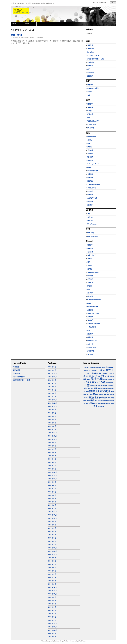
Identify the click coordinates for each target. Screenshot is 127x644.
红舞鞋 (90, 111)
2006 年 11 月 (53, 551)
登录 (89, 214)
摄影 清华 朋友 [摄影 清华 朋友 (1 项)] (102, 389)
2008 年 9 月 (52, 482)
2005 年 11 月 (53, 591)
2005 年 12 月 (53, 587)
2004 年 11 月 (53, 627)
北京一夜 (31, 37)
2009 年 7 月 (52, 449)
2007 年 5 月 (52, 531)
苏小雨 (90, 92)
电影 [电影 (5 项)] (97, 398)
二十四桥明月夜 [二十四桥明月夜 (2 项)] (96, 373)
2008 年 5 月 (52, 495)
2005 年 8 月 (52, 600)
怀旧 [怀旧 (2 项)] (85, 389)
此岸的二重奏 (92, 124)
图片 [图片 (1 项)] (89, 380)
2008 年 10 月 (53, 479)
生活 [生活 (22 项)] (91, 397)
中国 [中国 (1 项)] (104, 370)
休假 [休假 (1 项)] (103, 373)
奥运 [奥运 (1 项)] (104, 380)
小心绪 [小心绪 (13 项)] (101, 382)
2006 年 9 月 (52, 558)
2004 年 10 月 (53, 630)
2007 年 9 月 (52, 522)
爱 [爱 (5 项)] (94, 394)
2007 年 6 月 (52, 528)
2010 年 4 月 (52, 420)
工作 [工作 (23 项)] (87, 385)
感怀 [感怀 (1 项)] (92, 389)
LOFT (89, 167)
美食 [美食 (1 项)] (112, 398)
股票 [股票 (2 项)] (88, 401)
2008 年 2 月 (52, 505)
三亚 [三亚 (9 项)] (100, 370)
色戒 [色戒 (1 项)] (96, 401)
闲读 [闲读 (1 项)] (102, 404)
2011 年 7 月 (52, 383)
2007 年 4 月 (52, 535)
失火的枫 (90, 178)
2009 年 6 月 (52, 452)
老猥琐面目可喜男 (93, 88)
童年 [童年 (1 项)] (109, 398)
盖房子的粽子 (92, 137)
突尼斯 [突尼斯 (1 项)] (105, 398)
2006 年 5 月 (52, 571)
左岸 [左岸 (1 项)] (91, 386)
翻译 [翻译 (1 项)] (85, 401)
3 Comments (39, 37)
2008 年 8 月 (52, 485)
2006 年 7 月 (52, 564)
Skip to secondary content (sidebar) (40, 3)
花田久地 (90, 114)
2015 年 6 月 (52, 367)
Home (14, 23)
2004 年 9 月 (52, 633)
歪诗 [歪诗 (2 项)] (112, 392)
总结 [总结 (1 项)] (89, 389)
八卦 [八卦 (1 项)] (110, 373)
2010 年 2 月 (52, 426)
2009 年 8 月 (52, 446)
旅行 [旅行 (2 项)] (87, 392)
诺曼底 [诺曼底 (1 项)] (88, 404)
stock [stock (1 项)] (86, 370)
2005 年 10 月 (53, 594)
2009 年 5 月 (52, 456)
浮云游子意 (91, 128)
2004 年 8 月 (52, 637)
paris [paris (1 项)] (103, 367)
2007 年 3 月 (52, 538)
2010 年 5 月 (52, 416)
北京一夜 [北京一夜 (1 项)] (95, 376)
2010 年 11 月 (53, 403)
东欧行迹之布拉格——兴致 (96, 59)
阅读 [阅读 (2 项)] (109, 404)
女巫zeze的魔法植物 (94, 184)
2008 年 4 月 (52, 498)
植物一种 (90, 201)
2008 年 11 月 (53, 475)
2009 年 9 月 (52, 443)
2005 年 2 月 (52, 617)
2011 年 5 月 (52, 387)
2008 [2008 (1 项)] (85, 367)
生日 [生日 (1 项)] (87, 398)
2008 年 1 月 (52, 508)
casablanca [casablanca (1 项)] (93, 367)
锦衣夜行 (90, 66)
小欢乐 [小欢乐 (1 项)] (108, 383)
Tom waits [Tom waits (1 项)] (94, 370)
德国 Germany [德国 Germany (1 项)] (109, 386)
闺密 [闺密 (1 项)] (105, 404)
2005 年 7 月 (52, 604)
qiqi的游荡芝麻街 (93, 171)
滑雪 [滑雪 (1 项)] (85, 395)
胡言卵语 (90, 154)
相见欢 (90, 140)
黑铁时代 (90, 160)
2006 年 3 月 (52, 577)
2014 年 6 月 (52, 370)
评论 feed (90, 221)
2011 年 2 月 (52, 396)
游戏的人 (90, 205)
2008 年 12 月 (53, 472)
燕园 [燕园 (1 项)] (91, 395)
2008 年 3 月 (52, 502)
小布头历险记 (92, 188)
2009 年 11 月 (53, 436)
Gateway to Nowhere (94, 164)
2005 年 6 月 (52, 607)
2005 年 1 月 (52, 620)
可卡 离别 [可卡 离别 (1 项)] (108, 376)
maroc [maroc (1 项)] (99, 367)
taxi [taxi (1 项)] (89, 370)
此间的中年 (91, 73)
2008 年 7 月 (52, 489)
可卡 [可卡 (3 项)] (103, 376)
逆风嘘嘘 (90, 150)
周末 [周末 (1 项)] (113, 376)
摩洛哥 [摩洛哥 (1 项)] (109, 389)
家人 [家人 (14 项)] (95, 382)
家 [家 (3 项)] (91, 382)
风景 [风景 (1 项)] (99, 406)
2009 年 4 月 (52, 459)
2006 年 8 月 (52, 561)
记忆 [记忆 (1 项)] (111, 401)
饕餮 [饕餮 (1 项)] (103, 406)
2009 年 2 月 (52, 466)
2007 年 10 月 (53, 518)
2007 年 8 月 (52, 525)
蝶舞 (89, 118)
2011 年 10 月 (53, 377)
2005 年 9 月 (52, 597)
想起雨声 (90, 191)
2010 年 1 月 (52, 429)
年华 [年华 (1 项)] (99, 386)
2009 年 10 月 (53, 439)
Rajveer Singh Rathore (62, 641)
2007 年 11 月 (53, 515)
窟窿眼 (90, 147)
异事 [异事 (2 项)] (102, 386)
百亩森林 (90, 107)
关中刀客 (90, 174)
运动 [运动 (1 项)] (96, 404)
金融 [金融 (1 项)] (99, 404)
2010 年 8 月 (52, 410)
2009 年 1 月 (52, 469)
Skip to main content (18, 3)
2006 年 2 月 (52, 581)
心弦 (89, 95)
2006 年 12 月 (53, 548)
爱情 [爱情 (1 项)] (97, 395)
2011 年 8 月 (52, 380)
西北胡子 (90, 157)
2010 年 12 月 (53, 400)
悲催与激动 (16, 35)
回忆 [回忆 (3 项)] (85, 379)
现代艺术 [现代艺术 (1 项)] (107, 395)
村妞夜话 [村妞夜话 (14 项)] (105, 391)
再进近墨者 (91, 49)
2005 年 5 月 (52, 610)
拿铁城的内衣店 (92, 198)
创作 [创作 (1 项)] (87, 376)
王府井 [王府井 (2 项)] (101, 395)
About (27, 23)
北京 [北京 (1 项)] (90, 376)
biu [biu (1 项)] (88, 367)
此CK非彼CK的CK (93, 55)
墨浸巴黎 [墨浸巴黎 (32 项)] (97, 379)
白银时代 (90, 85)
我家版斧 (90, 195)
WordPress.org (92, 224)
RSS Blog (91, 233)
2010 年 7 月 (52, 413)
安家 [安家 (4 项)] (87, 382)
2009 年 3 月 (52, 462)
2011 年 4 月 (52, 390)
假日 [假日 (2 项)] (107, 373)
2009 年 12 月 (53, 433)
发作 (89, 69)
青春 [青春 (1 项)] (112, 404)
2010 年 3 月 (52, 423)
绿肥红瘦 (90, 45)
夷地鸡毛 (90, 181)
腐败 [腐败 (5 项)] (92, 400)
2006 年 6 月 (52, 568)
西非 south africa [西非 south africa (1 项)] (103, 401)
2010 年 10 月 (53, 406)
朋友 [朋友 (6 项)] (98, 391)
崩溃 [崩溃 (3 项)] (112, 382)
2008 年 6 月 (52, 492)
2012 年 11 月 (53, 373)
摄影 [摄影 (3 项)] (96, 388)
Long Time (91, 52)
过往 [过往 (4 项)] (92, 403)
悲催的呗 (90, 76)
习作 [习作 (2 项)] (88, 373)
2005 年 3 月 (52, 614)
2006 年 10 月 (53, 554)
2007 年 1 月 (52, 545)
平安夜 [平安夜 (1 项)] (95, 386)
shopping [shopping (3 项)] (109, 367)
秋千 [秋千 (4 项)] (101, 398)
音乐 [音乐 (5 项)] (95, 406)
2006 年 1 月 (52, 584)
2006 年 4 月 (52, 574)
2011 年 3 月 (52, 393)
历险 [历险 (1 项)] (99, 376)
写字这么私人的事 (93, 121)
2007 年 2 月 (52, 541)
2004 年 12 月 (53, 623)
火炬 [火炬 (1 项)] (88, 395)
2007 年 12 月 (53, 512)
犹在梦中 (90, 104)
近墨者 (18, 10)
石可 (89, 143)
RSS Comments (93, 236)
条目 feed (90, 217)
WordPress (82, 641)
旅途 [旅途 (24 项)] (92, 391)
